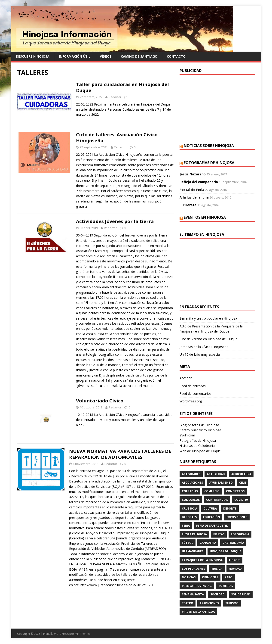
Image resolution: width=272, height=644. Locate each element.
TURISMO (232, 603)
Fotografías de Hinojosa (209, 163)
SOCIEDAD (217, 594)
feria (186, 526)
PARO (229, 577)
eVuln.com (187, 435)
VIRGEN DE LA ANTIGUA (198, 612)
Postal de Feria (192, 190)
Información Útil (75, 56)
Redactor (115, 97)
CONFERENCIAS (217, 500)
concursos (191, 500)
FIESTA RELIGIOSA (194, 534)
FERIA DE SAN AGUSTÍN (212, 526)
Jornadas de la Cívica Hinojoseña (204, 347)
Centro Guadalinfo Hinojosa (200, 430)
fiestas (219, 534)
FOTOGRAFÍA (240, 534)
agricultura (241, 474)
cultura (210, 509)
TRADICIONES (209, 603)
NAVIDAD (235, 569)
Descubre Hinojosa (33, 56)
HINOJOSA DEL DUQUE (225, 551)
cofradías (190, 491)
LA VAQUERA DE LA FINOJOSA (202, 560)
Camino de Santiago (139, 56)
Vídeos (106, 56)
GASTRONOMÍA (233, 543)
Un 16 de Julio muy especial (200, 354)
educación (212, 517)
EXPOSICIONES (237, 517)
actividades (191, 474)
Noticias (189, 577)
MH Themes (83, 634)
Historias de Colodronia (197, 446)
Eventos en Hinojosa (205, 217)
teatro (188, 603)
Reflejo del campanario (199, 182)
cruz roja (189, 509)
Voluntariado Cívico (100, 401)
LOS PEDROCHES (193, 569)
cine (243, 483)
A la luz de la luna (194, 197)
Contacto (176, 56)
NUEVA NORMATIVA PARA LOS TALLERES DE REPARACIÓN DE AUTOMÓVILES (120, 454)
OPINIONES (210, 577)
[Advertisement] (217, 109)
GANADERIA (208, 543)
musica (217, 569)
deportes (189, 517)
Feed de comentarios (196, 394)
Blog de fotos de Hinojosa (199, 425)
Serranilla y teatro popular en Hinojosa (208, 318)
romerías (226, 586)
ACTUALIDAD (216, 474)
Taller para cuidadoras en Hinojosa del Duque (122, 87)
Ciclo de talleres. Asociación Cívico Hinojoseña (117, 138)
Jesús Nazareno (193, 174)
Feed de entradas (193, 386)
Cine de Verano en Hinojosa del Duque (208, 339)
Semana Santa (193, 594)
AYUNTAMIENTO (221, 483)
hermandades (193, 551)
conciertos (235, 491)
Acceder (186, 378)
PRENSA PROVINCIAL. (197, 586)
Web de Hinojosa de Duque (200, 451)
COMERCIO (212, 491)
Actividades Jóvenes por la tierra (115, 221)
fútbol (188, 543)
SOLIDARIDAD (241, 594)
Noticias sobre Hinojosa (209, 146)
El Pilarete (188, 205)
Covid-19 (241, 500)
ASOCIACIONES (192, 483)
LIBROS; (235, 560)
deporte (230, 509)
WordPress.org (191, 401)
